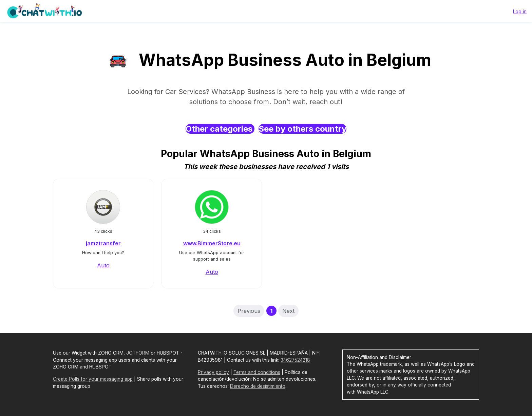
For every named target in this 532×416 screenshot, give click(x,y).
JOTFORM (138, 353)
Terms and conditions (257, 372)
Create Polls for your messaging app (93, 379)
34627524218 (295, 360)
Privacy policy (213, 372)
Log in (520, 11)
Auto (103, 265)
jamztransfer (103, 243)
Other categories (220, 129)
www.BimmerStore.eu (212, 243)
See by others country (302, 129)
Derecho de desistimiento (258, 386)
